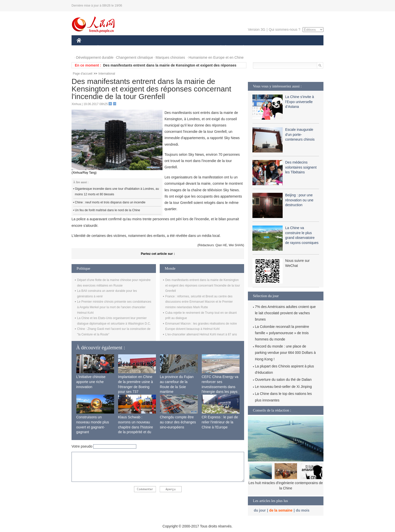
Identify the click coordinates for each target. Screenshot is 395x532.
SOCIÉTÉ (218, 48)
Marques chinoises (170, 57)
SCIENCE (173, 48)
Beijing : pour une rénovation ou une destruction (299, 200)
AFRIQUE (151, 48)
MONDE (130, 48)
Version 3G (257, 29)
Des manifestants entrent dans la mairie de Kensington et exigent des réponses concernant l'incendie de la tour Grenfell (203, 285)
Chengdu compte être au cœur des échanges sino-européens (178, 422)
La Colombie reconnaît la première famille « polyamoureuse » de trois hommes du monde (282, 333)
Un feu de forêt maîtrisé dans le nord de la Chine (107, 210)
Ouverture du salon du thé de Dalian (283, 380)
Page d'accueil (83, 74)
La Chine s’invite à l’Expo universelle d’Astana (300, 102)
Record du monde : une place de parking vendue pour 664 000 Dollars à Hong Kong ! (285, 353)
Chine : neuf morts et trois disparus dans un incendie (110, 202)
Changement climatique (135, 57)
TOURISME (282, 48)
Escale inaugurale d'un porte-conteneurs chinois (300, 134)
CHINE (85, 48)
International (107, 74)
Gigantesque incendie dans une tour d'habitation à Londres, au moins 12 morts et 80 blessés (117, 192)
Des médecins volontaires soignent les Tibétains (301, 167)
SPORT (261, 48)
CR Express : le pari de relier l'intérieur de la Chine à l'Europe (220, 422)
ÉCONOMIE (107, 48)
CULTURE (196, 48)
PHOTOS (306, 48)
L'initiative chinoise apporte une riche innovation (91, 382)
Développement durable (95, 57)
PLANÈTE (241, 48)
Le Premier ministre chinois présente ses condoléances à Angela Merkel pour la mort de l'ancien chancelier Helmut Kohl (114, 307)
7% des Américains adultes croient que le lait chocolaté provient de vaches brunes (285, 313)
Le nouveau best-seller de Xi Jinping (283, 387)
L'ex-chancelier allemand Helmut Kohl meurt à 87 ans (201, 334)
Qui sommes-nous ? (285, 29)
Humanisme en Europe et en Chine (216, 57)
